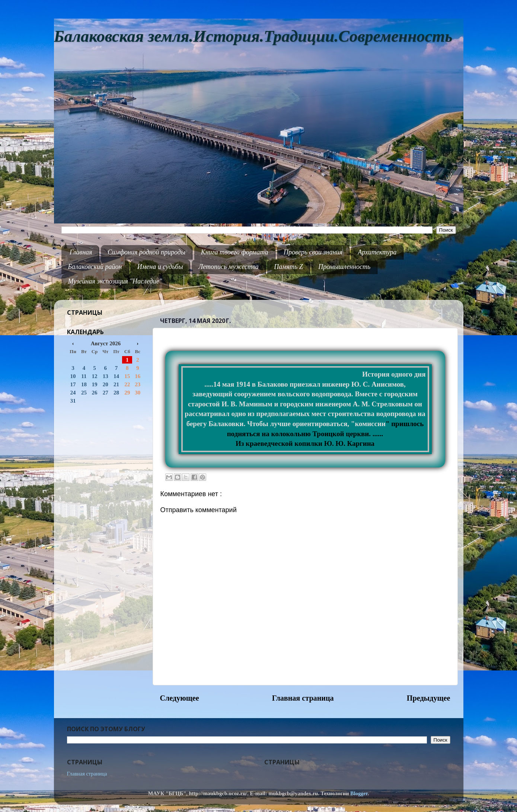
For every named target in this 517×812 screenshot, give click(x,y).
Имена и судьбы (160, 267)
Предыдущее (429, 698)
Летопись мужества (229, 267)
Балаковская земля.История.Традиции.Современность (253, 36)
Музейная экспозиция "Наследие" (115, 281)
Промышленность (344, 267)
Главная (81, 252)
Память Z (288, 267)
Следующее (180, 698)
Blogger (359, 793)
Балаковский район (95, 267)
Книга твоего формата (235, 252)
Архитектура (377, 252)
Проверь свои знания (313, 252)
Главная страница (303, 698)
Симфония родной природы (146, 252)
